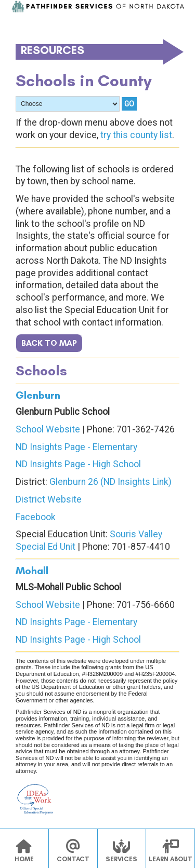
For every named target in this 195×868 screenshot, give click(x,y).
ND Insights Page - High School (78, 464)
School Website (48, 429)
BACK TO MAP (49, 343)
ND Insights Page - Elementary (76, 447)
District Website (49, 499)
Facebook (36, 517)
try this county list (136, 135)
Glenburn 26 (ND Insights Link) (110, 482)
